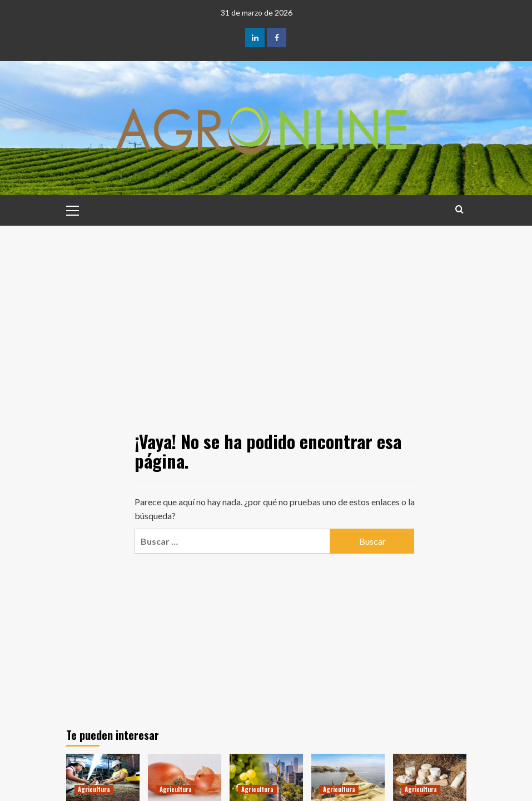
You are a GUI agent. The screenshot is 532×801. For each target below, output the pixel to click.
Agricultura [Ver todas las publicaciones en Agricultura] (94, 789)
